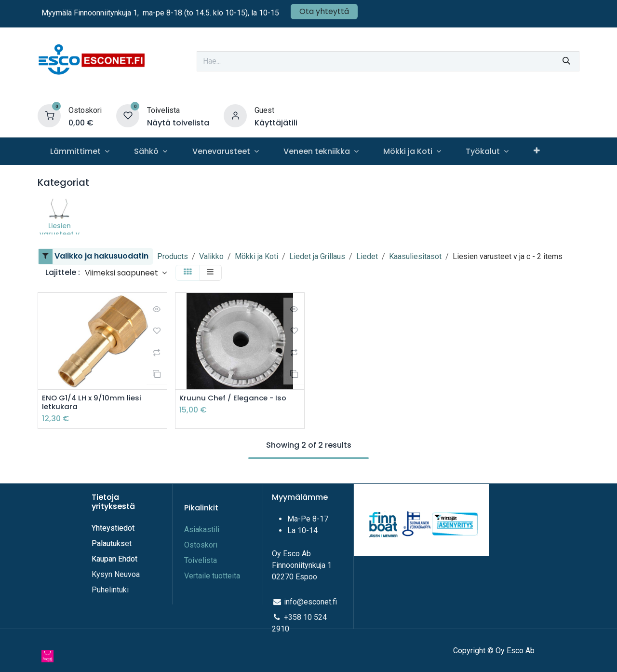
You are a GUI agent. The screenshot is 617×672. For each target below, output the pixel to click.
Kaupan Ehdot (114, 559)
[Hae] (566, 61)
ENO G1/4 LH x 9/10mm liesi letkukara (93, 403)
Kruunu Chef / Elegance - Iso (235, 398)
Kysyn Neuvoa (116, 574)
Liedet (367, 256)
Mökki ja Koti (256, 256)
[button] (126, 273)
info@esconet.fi (310, 602)
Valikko (211, 256)
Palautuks (108, 543)
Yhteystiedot (114, 528)
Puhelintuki (110, 590)
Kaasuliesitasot (415, 256)
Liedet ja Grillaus (317, 256)
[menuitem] (80, 151)
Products (173, 256)
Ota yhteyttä (324, 11)
